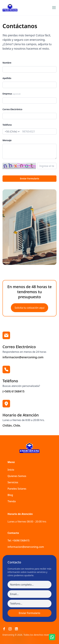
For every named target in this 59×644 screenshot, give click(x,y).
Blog (10, 495)
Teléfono (7, 125)
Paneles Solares (17, 489)
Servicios (13, 482)
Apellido (7, 78)
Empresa (11, 94)
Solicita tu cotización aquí (29, 308)
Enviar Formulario (30, 179)
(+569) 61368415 (13, 391)
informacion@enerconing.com (23, 357)
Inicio (11, 470)
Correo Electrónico (12, 109)
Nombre (7, 63)
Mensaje (7, 140)
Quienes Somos (17, 476)
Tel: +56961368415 (19, 540)
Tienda (12, 501)
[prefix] (12, 131)
